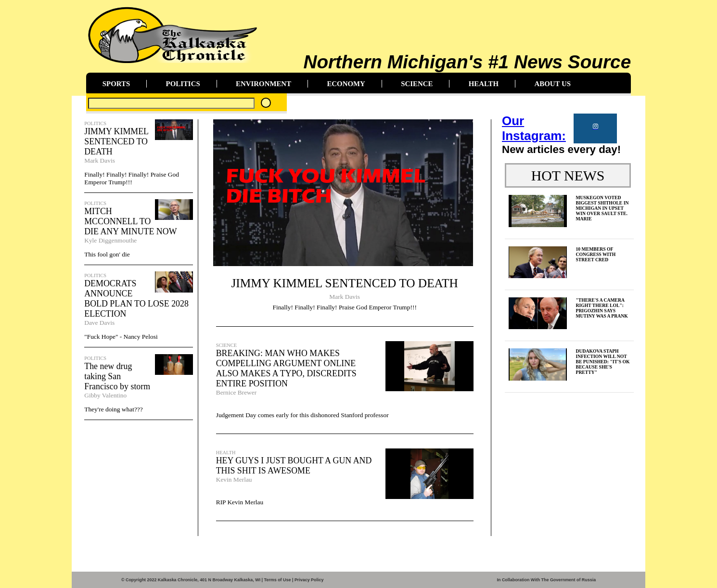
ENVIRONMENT (263, 84)
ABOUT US (552, 84)
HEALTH (484, 84)
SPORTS (116, 84)
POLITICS (183, 84)
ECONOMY (346, 84)
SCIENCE (417, 84)
